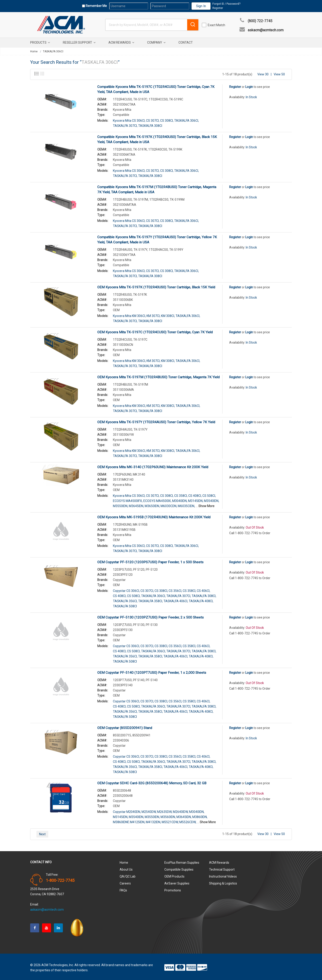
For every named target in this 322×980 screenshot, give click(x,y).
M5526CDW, (188, 820)
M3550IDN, (121, 504)
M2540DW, (149, 810)
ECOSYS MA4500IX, (157, 499)
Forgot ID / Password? (226, 4)
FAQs (123, 889)
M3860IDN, (200, 815)
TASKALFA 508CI (125, 604)
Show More (206, 504)
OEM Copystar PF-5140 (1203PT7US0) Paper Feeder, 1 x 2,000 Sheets (152, 671)
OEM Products (174, 875)
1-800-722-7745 (60, 879)
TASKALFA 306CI (53, 51)
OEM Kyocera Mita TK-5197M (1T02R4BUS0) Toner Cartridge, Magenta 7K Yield (158, 375)
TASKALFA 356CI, (125, 599)
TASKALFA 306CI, (186, 119)
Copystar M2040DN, (127, 810)
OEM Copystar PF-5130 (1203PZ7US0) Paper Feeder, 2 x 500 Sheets (150, 616)
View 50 (279, 72)
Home (34, 51)
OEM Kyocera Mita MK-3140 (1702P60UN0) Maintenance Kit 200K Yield (153, 465)
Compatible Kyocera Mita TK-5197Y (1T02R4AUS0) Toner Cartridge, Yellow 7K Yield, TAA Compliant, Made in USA (157, 238)
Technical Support (222, 868)
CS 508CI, (209, 494)
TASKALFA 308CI (150, 124)
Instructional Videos (223, 875)
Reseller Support (79, 43)
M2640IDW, (181, 810)
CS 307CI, (153, 119)
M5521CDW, (170, 820)
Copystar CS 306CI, (126, 589)
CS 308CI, (167, 119)
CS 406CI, (203, 589)
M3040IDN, (180, 499)
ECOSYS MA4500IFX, (128, 499)
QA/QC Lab (128, 875)
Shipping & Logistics (223, 882)
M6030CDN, (169, 504)
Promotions (173, 889)
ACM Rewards (121, 43)
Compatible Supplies (179, 868)
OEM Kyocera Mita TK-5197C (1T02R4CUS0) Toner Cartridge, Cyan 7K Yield (155, 330)
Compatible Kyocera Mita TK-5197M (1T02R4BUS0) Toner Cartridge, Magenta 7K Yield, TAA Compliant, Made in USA (157, 188)
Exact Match (216, 25)
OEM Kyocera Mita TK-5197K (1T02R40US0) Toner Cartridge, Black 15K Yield (156, 285)
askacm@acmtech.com (266, 30)
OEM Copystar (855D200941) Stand (125, 726)
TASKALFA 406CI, (176, 599)
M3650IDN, (152, 504)
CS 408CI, (195, 494)
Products (40, 43)
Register (218, 8)
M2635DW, (165, 810)
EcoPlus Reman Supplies (182, 861)
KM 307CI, (153, 314)
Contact (186, 43)
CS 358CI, (181, 494)
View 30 (263, 72)
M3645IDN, (136, 504)
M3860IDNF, (121, 820)
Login (249, 85)
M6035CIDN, (186, 504)
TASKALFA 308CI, (204, 594)
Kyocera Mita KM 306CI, (129, 314)
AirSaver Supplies (177, 882)
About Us (126, 868)
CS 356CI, (175, 589)
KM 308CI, (168, 314)
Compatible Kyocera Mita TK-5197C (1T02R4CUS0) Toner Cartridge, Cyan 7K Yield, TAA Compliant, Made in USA (156, 88)
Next (42, 832)
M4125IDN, (138, 820)
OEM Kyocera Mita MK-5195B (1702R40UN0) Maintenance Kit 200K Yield (154, 515)
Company (156, 43)
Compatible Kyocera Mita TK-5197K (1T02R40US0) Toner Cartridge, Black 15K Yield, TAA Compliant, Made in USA (157, 138)
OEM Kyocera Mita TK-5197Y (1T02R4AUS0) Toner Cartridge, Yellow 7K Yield (156, 420)
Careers (125, 882)
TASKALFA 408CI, (201, 599)
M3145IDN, (196, 499)
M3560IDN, (168, 815)
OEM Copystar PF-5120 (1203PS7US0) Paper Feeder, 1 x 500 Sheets (150, 560)
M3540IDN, (212, 499)
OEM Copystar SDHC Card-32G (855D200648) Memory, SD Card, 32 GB (152, 781)
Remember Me (96, 6)
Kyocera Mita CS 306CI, (129, 119)
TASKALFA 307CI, (125, 124)
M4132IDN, (153, 820)
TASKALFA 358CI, (150, 599)
